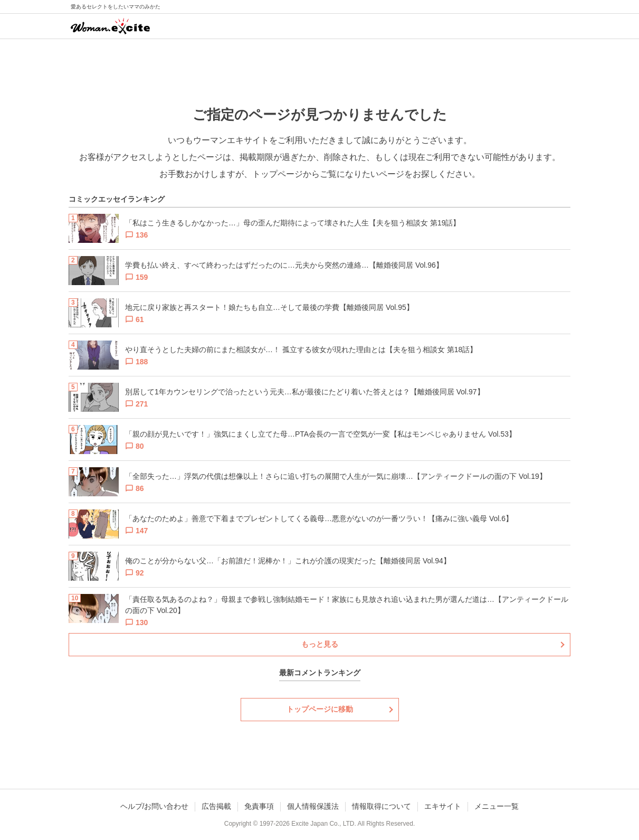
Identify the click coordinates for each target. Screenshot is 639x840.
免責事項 (259, 806)
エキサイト (443, 806)
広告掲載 (216, 806)
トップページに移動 (320, 709)
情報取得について (382, 806)
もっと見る (320, 644)
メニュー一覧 (497, 806)
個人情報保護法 (313, 806)
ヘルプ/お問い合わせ (155, 806)
